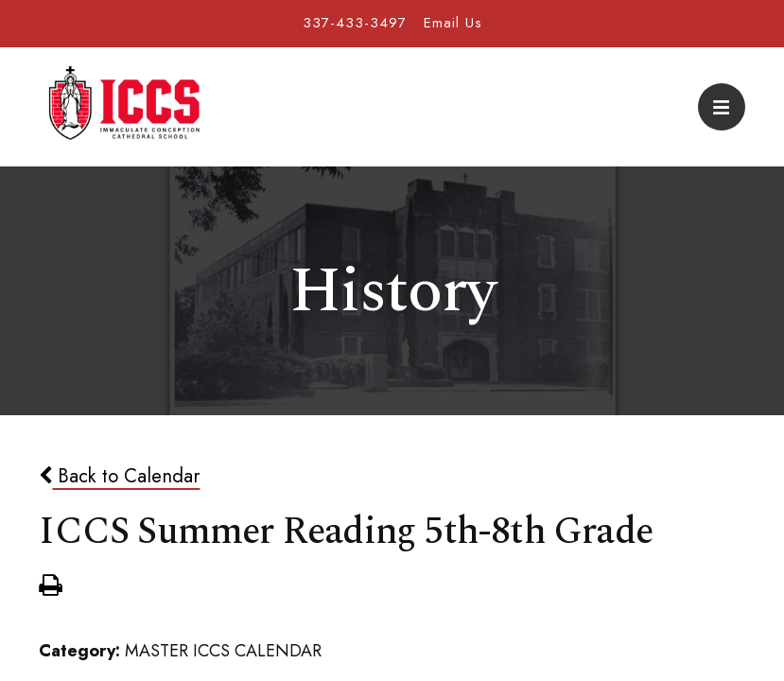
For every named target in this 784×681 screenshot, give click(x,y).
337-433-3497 (355, 23)
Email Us (453, 23)
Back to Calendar (119, 476)
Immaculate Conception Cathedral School (124, 107)
